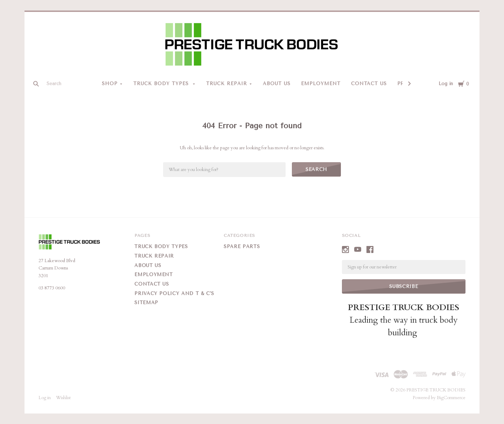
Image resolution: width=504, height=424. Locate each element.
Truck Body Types (162, 84)
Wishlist (63, 398)
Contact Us (369, 84)
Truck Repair (227, 84)
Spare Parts (242, 247)
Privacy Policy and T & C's (174, 293)
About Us (277, 84)
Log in (446, 84)
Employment (321, 84)
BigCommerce (451, 398)
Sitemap (146, 303)
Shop (110, 84)
